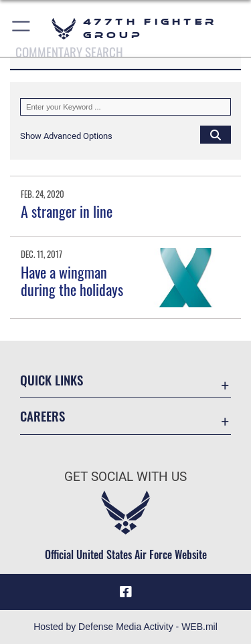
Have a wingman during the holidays (72, 281)
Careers (43, 416)
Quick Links (52, 380)
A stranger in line (67, 211)
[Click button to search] (216, 134)
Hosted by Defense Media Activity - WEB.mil (125, 627)
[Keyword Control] (125, 107)
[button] (22, 28)
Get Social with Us (125, 477)
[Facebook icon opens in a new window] (126, 592)
